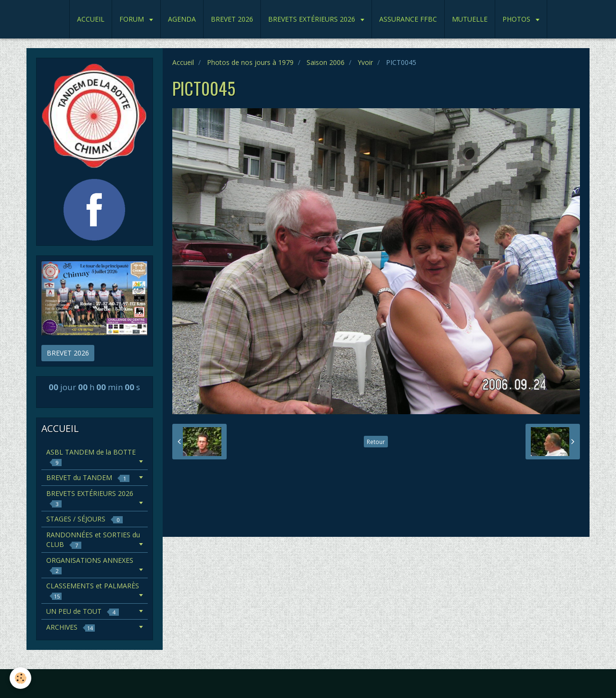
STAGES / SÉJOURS (84, 519)
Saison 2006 (326, 62)
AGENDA (182, 19)
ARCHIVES (71, 627)
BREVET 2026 (232, 19)
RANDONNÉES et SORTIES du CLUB (93, 539)
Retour (376, 442)
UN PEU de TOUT (83, 611)
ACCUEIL (91, 19)
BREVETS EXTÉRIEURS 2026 (313, 19)
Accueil (183, 62)
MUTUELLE (470, 19)
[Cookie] (20, 678)
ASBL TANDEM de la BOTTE (91, 457)
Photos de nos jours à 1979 (250, 62)
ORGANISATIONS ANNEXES (90, 565)
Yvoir (365, 62)
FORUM (133, 19)
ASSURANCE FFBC (408, 19)
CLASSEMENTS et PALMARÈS (93, 590)
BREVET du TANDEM (88, 477)
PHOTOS (517, 19)
